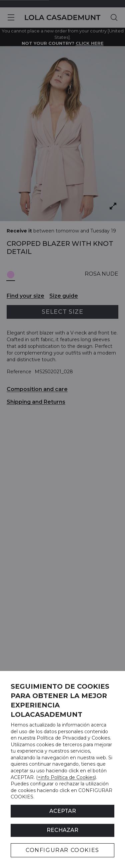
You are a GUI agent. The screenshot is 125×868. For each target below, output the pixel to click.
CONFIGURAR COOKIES (62, 850)
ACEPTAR (63, 811)
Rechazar (62, 830)
